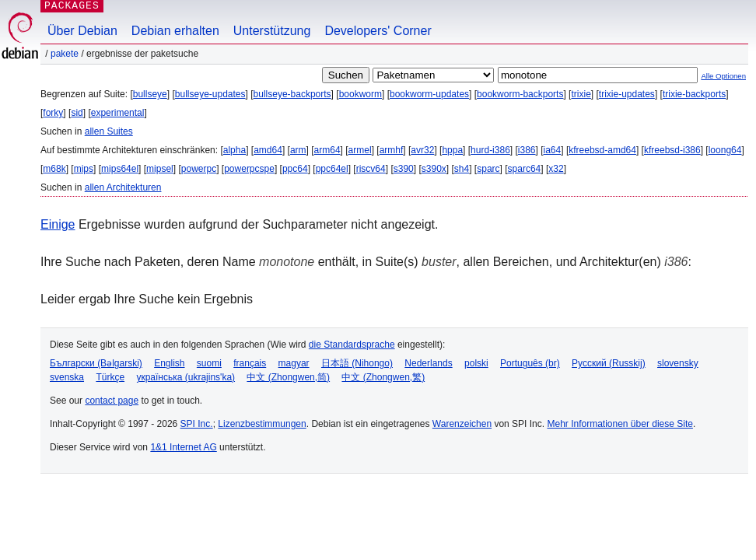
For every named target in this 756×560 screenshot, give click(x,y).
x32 (556, 169)
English (169, 363)
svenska (67, 377)
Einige (58, 224)
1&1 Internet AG (183, 447)
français (250, 363)
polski (476, 363)
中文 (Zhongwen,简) (288, 377)
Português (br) (530, 363)
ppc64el (332, 169)
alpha (234, 150)
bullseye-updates (210, 94)
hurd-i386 (490, 150)
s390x (434, 169)
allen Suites (109, 131)
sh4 (462, 169)
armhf (392, 150)
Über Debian (82, 31)
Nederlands (428, 363)
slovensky (678, 363)
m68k (54, 169)
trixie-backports (694, 94)
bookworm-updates (429, 94)
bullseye (150, 94)
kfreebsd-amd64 (602, 150)
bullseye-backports (292, 94)
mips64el (120, 169)
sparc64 (525, 169)
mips (84, 169)
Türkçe (110, 377)
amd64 (268, 150)
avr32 (422, 150)
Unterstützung (272, 31)
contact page (112, 401)
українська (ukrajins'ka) (185, 377)
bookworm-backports (520, 94)
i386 (527, 150)
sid (77, 113)
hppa (452, 150)
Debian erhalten (175, 31)
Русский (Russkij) (609, 363)
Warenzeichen (462, 424)
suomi (209, 363)
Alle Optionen (723, 76)
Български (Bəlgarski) (96, 363)
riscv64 (371, 169)
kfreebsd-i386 (672, 150)
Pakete (65, 54)
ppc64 (295, 169)
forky (53, 113)
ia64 (553, 150)
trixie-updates (627, 94)
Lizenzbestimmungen (262, 424)
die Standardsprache (352, 345)
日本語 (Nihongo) (357, 363)
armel (360, 150)
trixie (581, 94)
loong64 (725, 150)
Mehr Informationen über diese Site (619, 424)
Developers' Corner (378, 31)
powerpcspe (249, 169)
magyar (294, 363)
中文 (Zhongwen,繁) (383, 377)
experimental (118, 113)
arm (298, 150)
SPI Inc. (197, 424)
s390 (404, 169)
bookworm (360, 94)
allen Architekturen (123, 187)
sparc (488, 169)
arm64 (327, 150)
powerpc (199, 169)
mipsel (160, 169)
